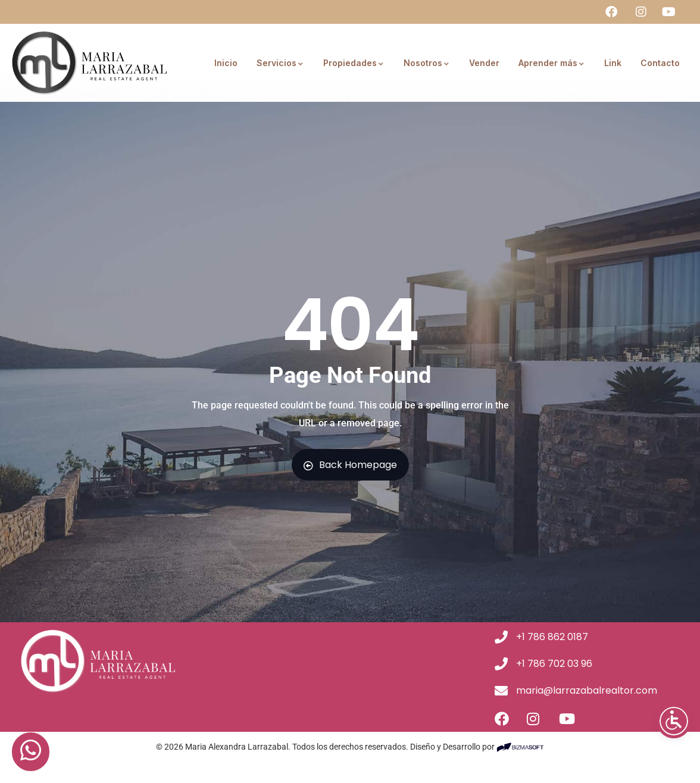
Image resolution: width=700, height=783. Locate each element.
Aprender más (552, 63)
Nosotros (427, 63)
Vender (484, 63)
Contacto (660, 63)
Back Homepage (350, 465)
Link (613, 63)
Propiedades (354, 63)
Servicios (280, 63)
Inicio (226, 63)
